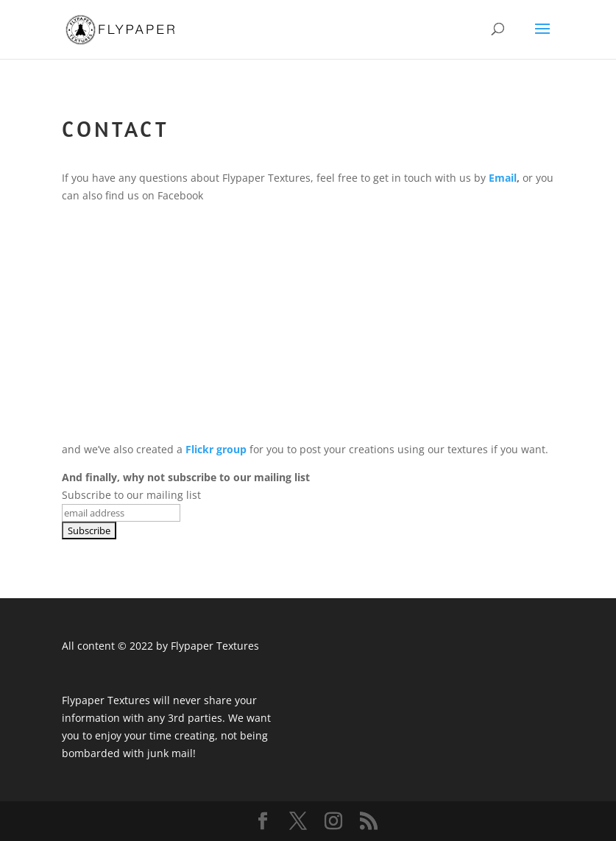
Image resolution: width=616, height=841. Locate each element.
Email (503, 178)
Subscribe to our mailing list (131, 495)
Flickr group (216, 449)
